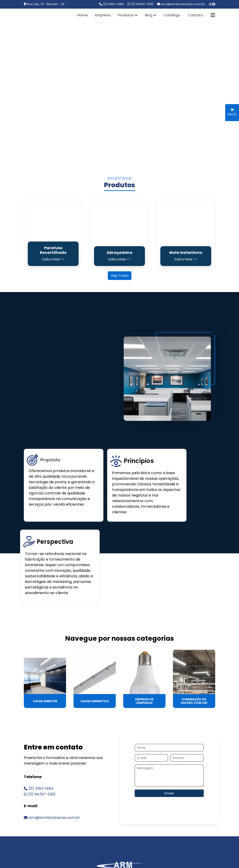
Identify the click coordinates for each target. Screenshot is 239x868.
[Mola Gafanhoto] (186, 229)
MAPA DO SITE (191, 818)
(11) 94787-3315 (140, 4)
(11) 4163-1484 (111, 4)
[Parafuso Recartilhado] (53, 229)
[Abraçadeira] (119, 229)
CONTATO (124, 818)
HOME (41, 818)
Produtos (126, 15)
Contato (195, 15)
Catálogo (172, 15)
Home (83, 15)
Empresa (103, 15)
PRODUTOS (94, 818)
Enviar (169, 733)
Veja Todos (120, 276)
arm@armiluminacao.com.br (53, 757)
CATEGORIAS (156, 818)
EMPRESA (65, 818)
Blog (149, 15)
